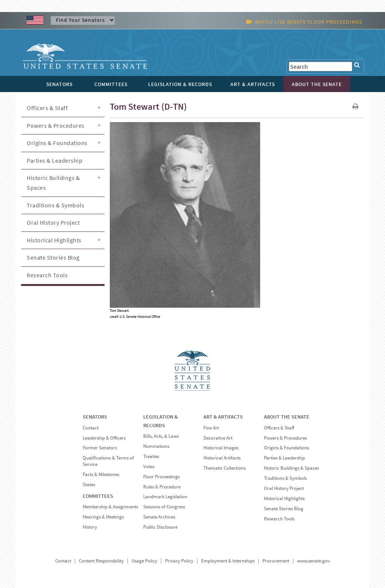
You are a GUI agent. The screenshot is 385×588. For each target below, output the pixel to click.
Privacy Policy (179, 561)
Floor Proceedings (161, 477)
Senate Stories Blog (53, 257)
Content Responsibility (101, 561)
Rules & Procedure (162, 487)
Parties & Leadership (55, 160)
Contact (91, 428)
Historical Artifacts (222, 458)
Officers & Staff (47, 108)
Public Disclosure (160, 527)
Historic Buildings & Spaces (53, 183)
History (90, 527)
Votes (149, 466)
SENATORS (95, 417)
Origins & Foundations (57, 143)
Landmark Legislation (165, 497)
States (89, 484)
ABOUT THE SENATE (287, 417)
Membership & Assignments (110, 507)
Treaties (151, 456)
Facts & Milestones (101, 474)
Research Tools (47, 275)
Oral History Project (53, 222)
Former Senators (100, 448)
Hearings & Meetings (103, 517)
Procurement (276, 561)
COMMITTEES (98, 496)
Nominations (156, 446)
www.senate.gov (313, 561)
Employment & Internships (228, 561)
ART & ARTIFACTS (223, 417)
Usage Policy (144, 561)
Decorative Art (218, 438)
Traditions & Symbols (55, 205)
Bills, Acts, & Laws (161, 436)
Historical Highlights (54, 240)
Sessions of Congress (164, 507)
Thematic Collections (224, 468)
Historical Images (221, 448)
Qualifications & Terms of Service (108, 461)
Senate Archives (159, 517)
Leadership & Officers (104, 438)
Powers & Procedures (56, 125)
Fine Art (211, 428)
